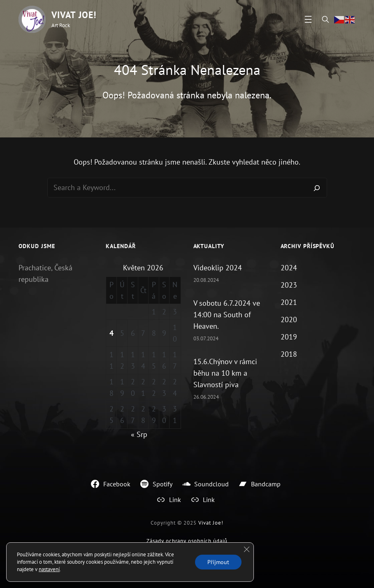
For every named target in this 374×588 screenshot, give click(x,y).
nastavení (49, 569)
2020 (289, 320)
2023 (289, 285)
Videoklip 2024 (218, 268)
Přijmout (218, 562)
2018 (289, 354)
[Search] (317, 188)
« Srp (139, 434)
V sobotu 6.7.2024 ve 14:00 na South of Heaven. (227, 315)
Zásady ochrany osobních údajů (187, 541)
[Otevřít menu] (308, 19)
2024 (289, 268)
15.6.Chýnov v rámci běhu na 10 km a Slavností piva (225, 373)
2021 (289, 302)
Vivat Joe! (74, 15)
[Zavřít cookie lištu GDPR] (246, 549)
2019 (289, 337)
